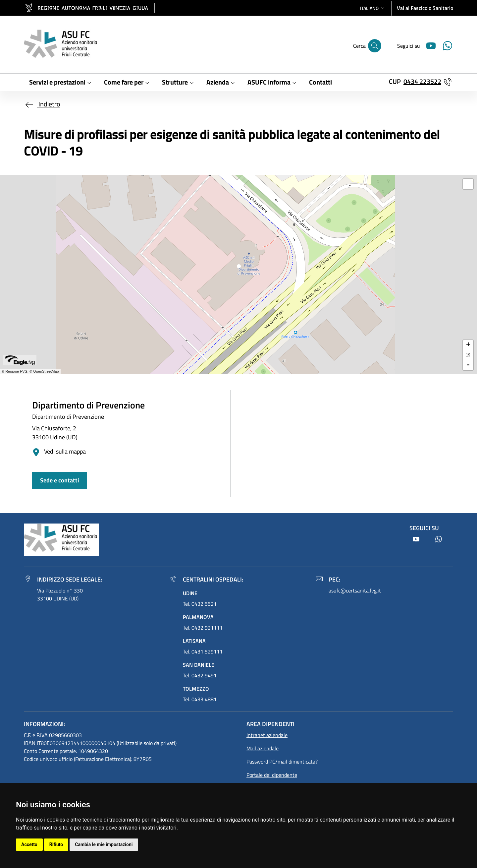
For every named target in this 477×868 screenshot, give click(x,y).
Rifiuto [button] (56, 844)
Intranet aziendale (267, 735)
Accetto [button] (29, 844)
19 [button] (468, 355)
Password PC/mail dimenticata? (282, 762)
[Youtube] (428, 45)
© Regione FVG (15, 371)
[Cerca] (375, 46)
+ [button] (468, 345)
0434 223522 (422, 81)
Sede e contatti (60, 480)
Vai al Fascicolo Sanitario (425, 8)
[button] (373, 8)
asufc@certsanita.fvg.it (355, 590)
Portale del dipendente (272, 775)
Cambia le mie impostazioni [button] (104, 844)
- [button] (468, 365)
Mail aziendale (263, 748)
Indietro (42, 104)
